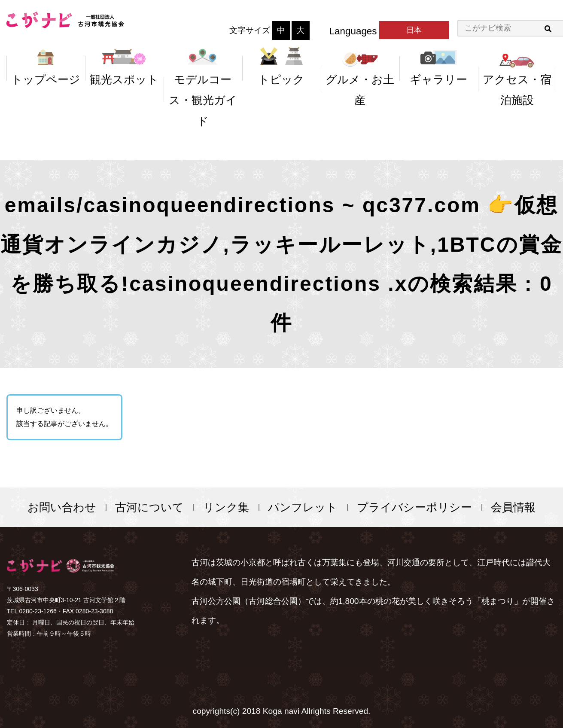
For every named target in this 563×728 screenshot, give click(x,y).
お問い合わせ (62, 507)
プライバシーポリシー (414, 507)
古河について (149, 507)
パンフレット (303, 507)
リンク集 (226, 507)
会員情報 (513, 507)
